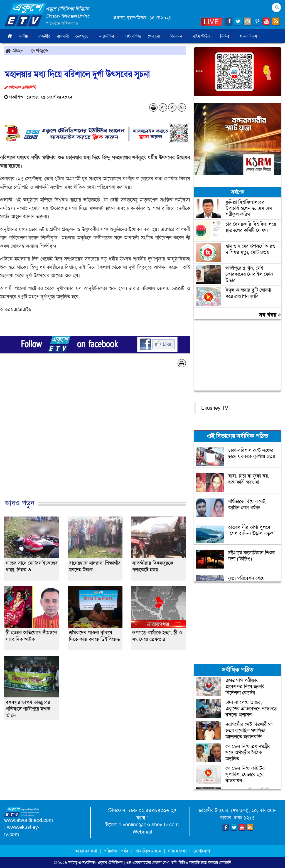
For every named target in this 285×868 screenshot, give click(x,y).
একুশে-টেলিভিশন (110, 862)
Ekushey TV (215, 408)
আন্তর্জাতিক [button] (109, 36)
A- (163, 107)
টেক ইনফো (178, 851)
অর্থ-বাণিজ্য (133, 36)
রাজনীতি (44, 36)
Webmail (142, 832)
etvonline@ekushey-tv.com (149, 825)
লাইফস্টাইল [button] (203, 36)
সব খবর (270, 315)
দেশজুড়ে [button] (84, 36)
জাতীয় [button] (25, 36)
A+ (182, 107)
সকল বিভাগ (250, 36)
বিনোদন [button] (178, 36)
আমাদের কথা (87, 851)
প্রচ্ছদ (15, 50)
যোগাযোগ (202, 851)
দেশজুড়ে (40, 50)
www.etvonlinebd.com (29, 820)
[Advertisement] (95, 439)
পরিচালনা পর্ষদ (116, 851)
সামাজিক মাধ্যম (148, 851)
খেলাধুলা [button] (156, 36)
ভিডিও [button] (227, 36)
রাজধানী (63, 36)
